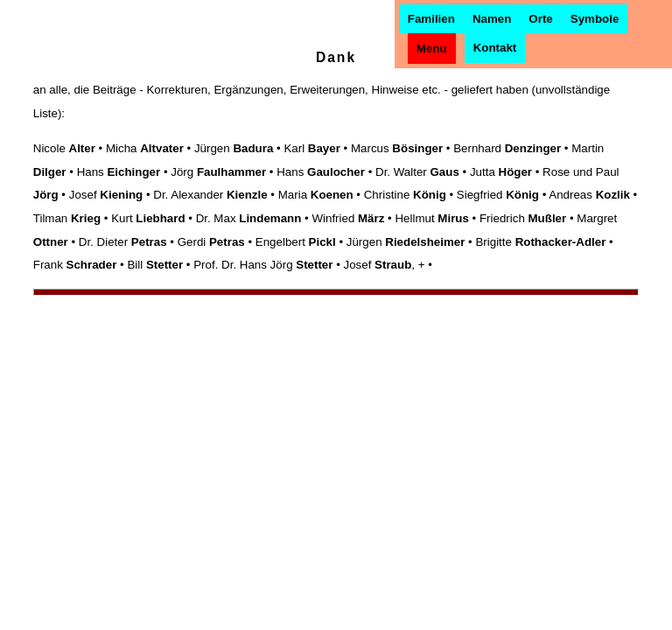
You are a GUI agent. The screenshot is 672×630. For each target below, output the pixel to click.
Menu (432, 49)
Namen (492, 19)
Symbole (595, 19)
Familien (431, 19)
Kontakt (495, 48)
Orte (540, 19)
